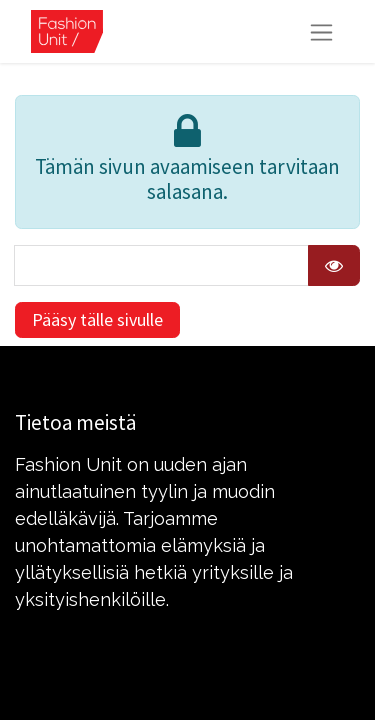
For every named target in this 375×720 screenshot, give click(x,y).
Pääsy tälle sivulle (97, 319)
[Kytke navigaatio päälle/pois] (321, 31)
